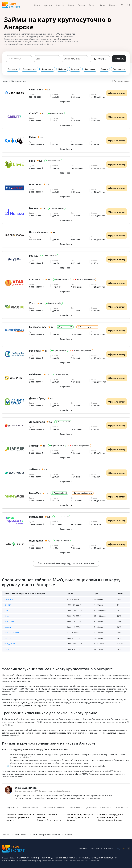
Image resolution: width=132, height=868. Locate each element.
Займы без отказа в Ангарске (20, 814)
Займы (71, 5)
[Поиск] (129, 5)
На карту (75, 69)
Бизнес (92, 5)
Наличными (90, 69)
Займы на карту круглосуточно (46, 835)
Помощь (113, 5)
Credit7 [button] (8, 605)
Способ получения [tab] (30, 807)
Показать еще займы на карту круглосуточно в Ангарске (66, 563)
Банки (102, 5)
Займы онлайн (21, 835)
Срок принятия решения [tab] (53, 807)
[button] (66, 102)
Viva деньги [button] (10, 644)
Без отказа (13, 69)
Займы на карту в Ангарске (80, 814)
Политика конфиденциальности (57, 860)
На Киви (62, 69)
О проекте (82, 849)
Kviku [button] (7, 610)
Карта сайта (96, 849)
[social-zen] (129, 849)
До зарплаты (47, 69)
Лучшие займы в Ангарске (110, 820)
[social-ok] (124, 849)
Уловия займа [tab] (75, 807)
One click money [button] (12, 633)
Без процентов (29, 69)
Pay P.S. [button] (8, 638)
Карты (37, 5)
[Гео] (122, 5)
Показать (119, 59)
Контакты (109, 849)
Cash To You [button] (10, 599)
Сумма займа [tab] (91, 807)
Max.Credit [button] (9, 622)
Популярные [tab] (12, 807)
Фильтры (100, 59)
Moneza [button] (8, 627)
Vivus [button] (7, 649)
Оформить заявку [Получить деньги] (117, 93)
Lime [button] (7, 616)
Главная (6, 835)
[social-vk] (118, 849)
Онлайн (104, 69)
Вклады (82, 5)
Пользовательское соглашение (85, 860)
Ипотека (60, 5)
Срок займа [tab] (106, 807)
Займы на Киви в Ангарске (49, 820)
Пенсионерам (119, 69)
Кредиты (48, 5)
